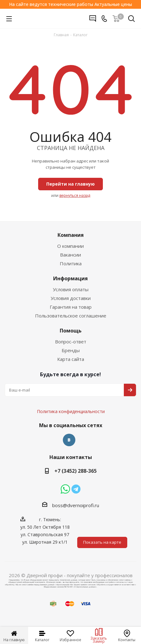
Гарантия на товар (71, 307)
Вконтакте (69, 440)
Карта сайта (71, 359)
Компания (71, 235)
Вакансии (70, 255)
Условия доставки (71, 298)
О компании (70, 246)
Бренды (71, 350)
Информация (70, 278)
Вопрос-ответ (71, 342)
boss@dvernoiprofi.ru (76, 505)
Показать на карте (102, 542)
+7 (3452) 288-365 (76, 471)
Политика (71, 263)
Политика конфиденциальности (74, 393)
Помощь (71, 331)
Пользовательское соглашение (71, 316)
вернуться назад (75, 195)
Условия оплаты (71, 289)
